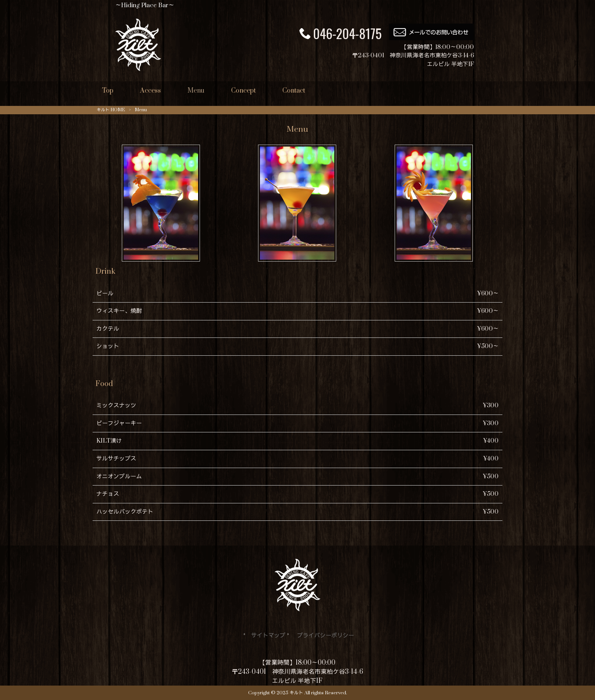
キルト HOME (111, 110)
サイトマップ (268, 636)
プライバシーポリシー (326, 636)
